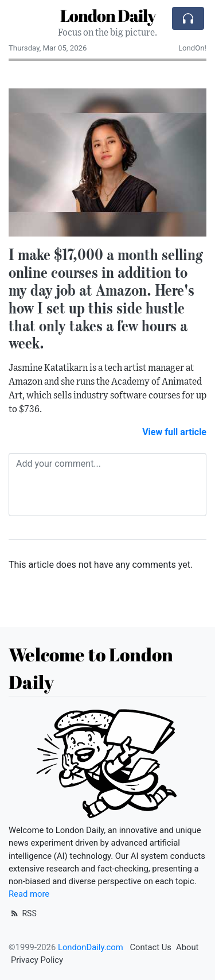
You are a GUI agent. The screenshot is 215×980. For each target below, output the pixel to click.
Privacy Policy (37, 960)
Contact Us (150, 947)
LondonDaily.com (91, 947)
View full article (174, 432)
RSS (23, 913)
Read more (29, 894)
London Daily (108, 16)
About (187, 947)
